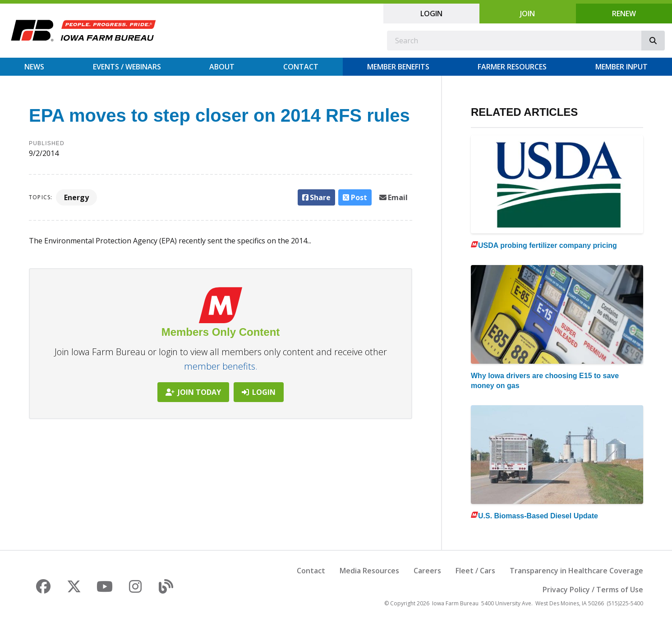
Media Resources (369, 571)
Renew (624, 14)
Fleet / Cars (475, 571)
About (222, 67)
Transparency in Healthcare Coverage (576, 571)
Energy (76, 197)
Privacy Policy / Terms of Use (593, 590)
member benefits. (221, 366)
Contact (301, 67)
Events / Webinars (127, 67)
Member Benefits (398, 67)
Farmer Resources (512, 67)
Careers (427, 571)
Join (527, 14)
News (34, 67)
